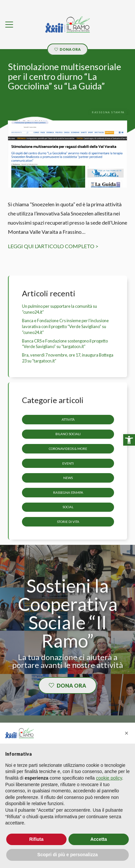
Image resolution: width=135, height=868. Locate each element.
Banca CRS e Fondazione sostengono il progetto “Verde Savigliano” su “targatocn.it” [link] (65, 344)
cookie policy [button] (109, 778)
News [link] (68, 478)
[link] (129, 440)
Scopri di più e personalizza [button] (67, 855)
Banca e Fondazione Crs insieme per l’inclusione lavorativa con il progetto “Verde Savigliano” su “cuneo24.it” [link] (65, 326)
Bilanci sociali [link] (68, 434)
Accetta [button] (99, 839)
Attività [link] (68, 419)
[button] (126, 733)
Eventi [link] (68, 463)
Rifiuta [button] (36, 839)
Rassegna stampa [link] (68, 492)
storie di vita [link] (68, 522)
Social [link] (68, 507)
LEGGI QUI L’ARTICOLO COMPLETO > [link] (53, 246)
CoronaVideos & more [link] (68, 449)
